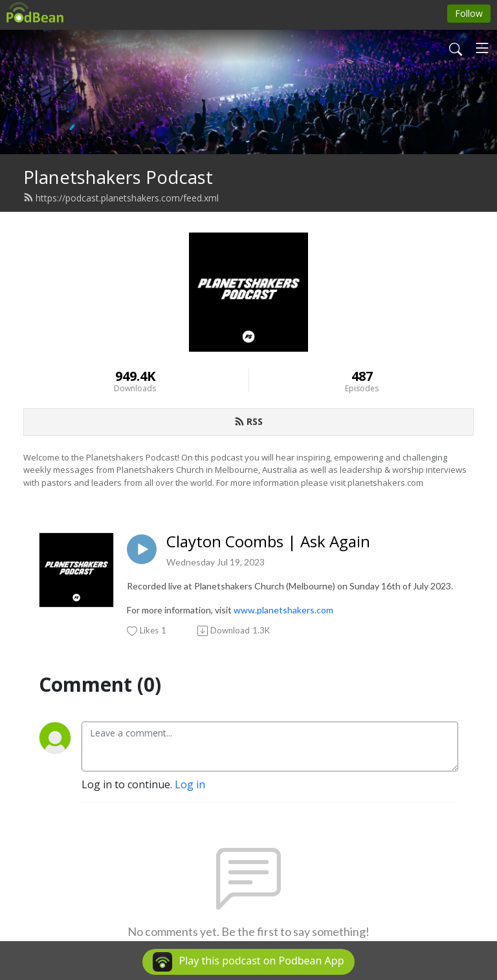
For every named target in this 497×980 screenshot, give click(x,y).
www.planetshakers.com (283, 610)
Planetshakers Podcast (118, 177)
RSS (248, 421)
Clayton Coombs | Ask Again (268, 542)
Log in (190, 784)
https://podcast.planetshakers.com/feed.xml (121, 198)
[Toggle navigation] (482, 48)
